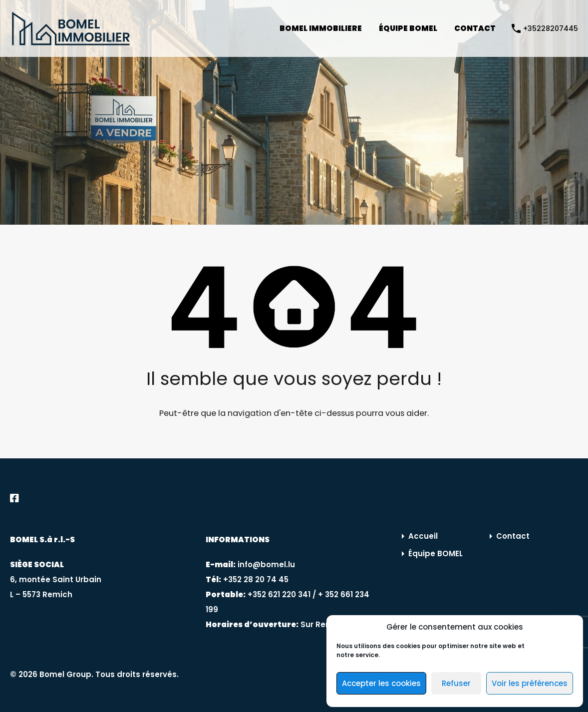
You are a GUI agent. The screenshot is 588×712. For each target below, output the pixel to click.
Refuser (456, 683)
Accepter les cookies (381, 683)
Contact (513, 536)
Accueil (423, 536)
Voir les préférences (530, 683)
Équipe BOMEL (436, 553)
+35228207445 (551, 29)
